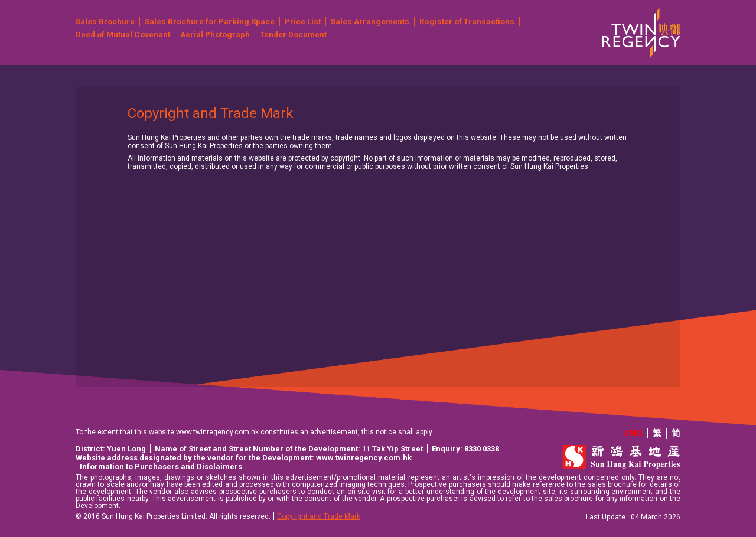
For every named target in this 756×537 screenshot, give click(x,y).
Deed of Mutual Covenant (123, 34)
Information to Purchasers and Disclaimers (161, 466)
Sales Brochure (105, 21)
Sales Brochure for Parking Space (210, 21)
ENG (633, 433)
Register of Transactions (467, 21)
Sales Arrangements (370, 21)
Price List (303, 21)
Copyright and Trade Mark (319, 516)
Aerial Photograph (215, 34)
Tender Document (293, 34)
